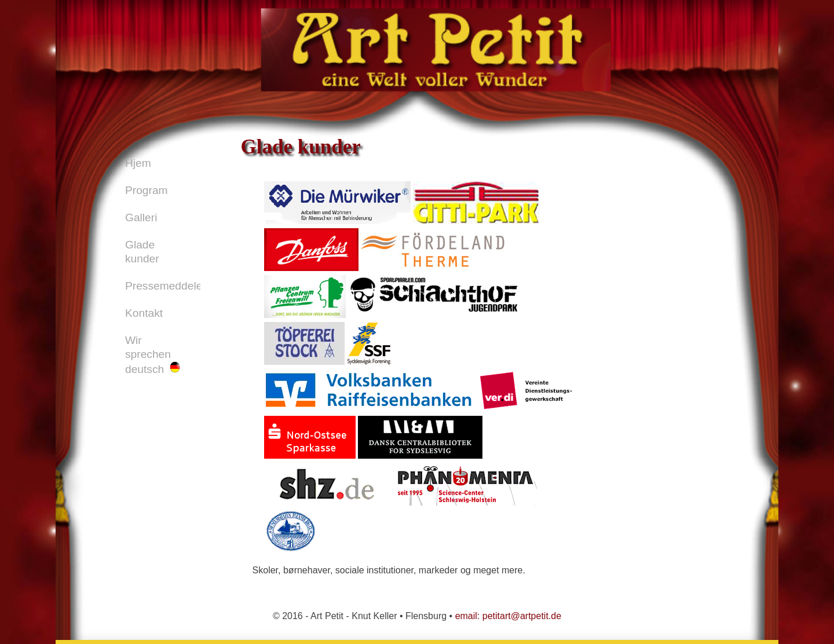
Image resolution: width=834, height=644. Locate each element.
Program (147, 190)
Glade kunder (142, 252)
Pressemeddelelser (163, 286)
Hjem (138, 163)
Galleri (141, 217)
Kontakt (144, 313)
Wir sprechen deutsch (153, 355)
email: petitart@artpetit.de (508, 616)
